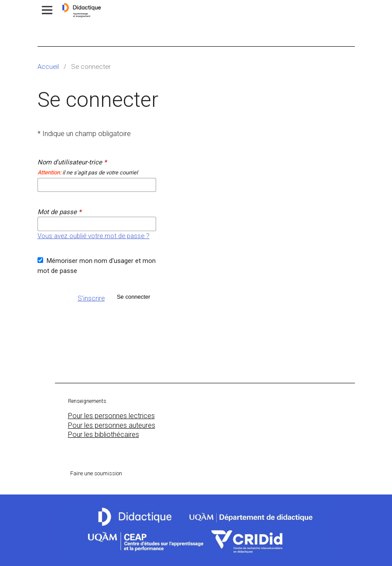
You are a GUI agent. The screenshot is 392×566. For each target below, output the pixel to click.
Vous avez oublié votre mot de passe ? (94, 236)
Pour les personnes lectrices (111, 416)
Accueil (48, 67)
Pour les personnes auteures (112, 425)
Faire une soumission (96, 473)
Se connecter (134, 297)
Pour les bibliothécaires (104, 435)
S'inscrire (91, 298)
